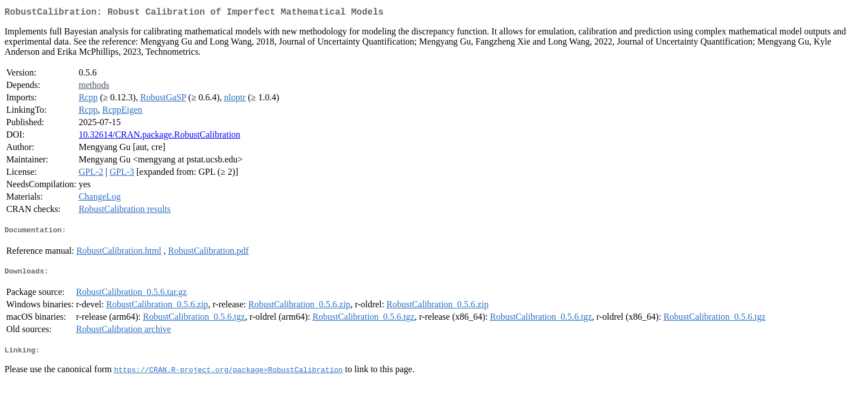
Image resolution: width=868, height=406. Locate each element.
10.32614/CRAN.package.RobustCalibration (159, 137)
